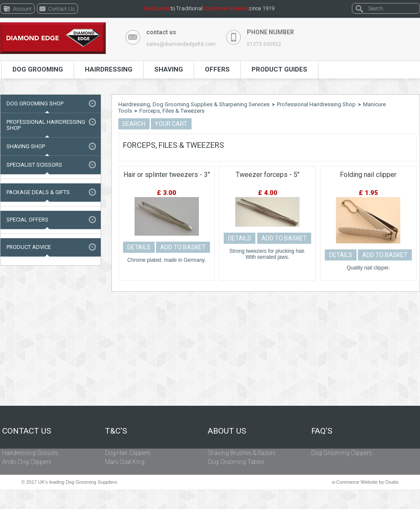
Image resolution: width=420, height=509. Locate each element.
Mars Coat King (125, 462)
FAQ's (322, 431)
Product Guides (279, 69)
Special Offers (27, 220)
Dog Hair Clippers (128, 453)
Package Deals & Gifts (38, 192)
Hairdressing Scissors (30, 453)
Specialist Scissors (34, 165)
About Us (227, 431)
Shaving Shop (26, 146)
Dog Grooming (38, 69)
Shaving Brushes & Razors (242, 453)
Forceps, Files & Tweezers (172, 111)
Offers (217, 69)
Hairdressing (109, 69)
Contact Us (27, 431)
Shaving (169, 69)
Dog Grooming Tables (236, 462)
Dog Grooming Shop (35, 103)
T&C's (116, 431)
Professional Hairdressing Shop (46, 125)
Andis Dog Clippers (27, 462)
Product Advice (29, 247)
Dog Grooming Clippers (342, 453)
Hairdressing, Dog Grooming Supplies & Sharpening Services (194, 104)
